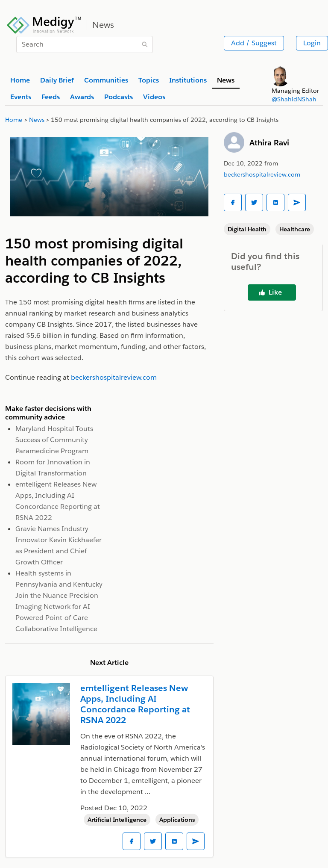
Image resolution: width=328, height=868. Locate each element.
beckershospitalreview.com (262, 174)
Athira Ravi (269, 143)
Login (312, 43)
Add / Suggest (254, 43)
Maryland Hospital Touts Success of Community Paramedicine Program (54, 440)
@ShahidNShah (294, 99)
